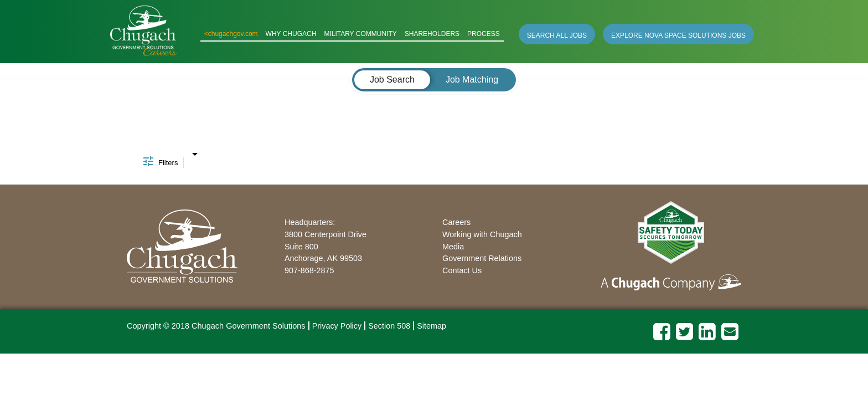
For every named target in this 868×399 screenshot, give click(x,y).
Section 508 (389, 326)
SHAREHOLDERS (432, 34)
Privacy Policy (337, 326)
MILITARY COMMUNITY (360, 34)
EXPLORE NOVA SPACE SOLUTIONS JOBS (678, 35)
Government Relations (482, 258)
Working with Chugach (482, 234)
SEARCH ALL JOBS (557, 35)
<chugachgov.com (231, 34)
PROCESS (484, 34)
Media (453, 247)
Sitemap (432, 326)
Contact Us (462, 270)
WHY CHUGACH (291, 34)
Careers (456, 222)
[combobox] (195, 151)
